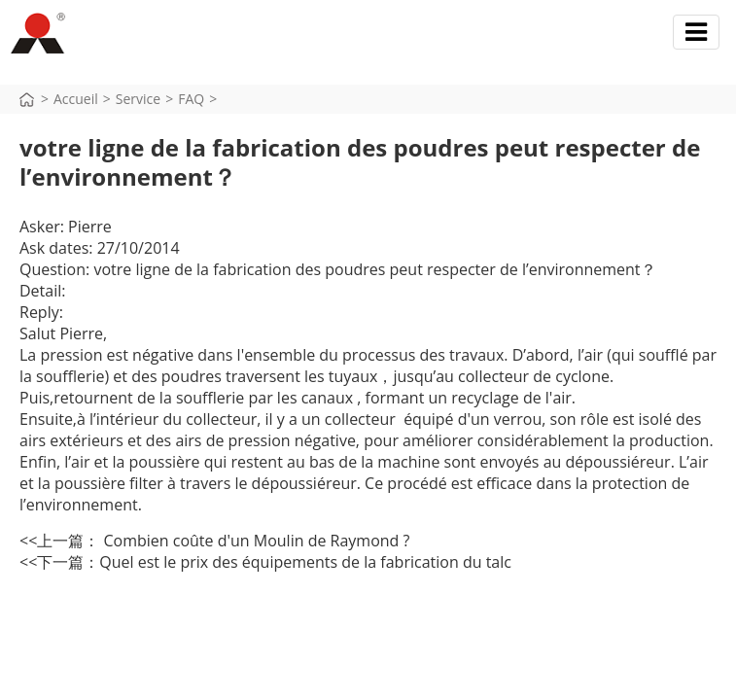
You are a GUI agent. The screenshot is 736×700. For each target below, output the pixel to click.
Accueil (76, 99)
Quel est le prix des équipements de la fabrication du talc (305, 562)
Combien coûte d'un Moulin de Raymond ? (254, 541)
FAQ (191, 99)
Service (138, 99)
